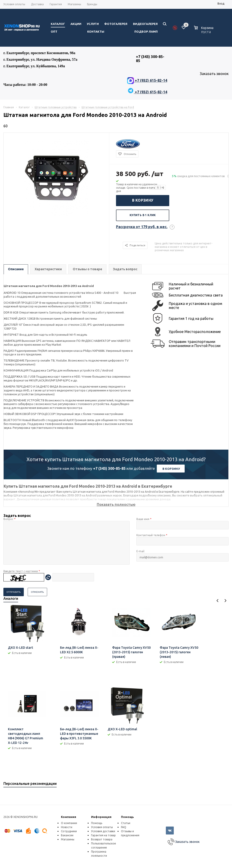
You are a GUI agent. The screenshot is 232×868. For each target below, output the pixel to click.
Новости (67, 827)
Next (225, 601)
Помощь (127, 817)
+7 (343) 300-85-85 (109, 468)
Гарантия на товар (103, 835)
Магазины (68, 839)
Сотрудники (69, 831)
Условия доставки (103, 831)
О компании (69, 823)
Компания (69, 817)
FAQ (124, 827)
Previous (218, 601)
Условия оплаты (102, 827)
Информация (101, 817)
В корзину (143, 200)
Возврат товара (102, 839)
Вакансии (67, 835)
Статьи (126, 823)
